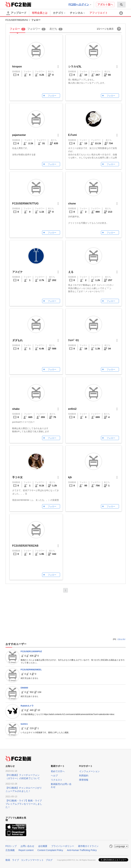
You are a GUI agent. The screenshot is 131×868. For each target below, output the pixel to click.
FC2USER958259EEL (31, 670)
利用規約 (84, 776)
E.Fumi (73, 135)
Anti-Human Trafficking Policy (82, 850)
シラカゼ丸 (75, 67)
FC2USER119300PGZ (31, 651)
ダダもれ (17, 340)
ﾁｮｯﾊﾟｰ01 (74, 340)
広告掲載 (10, 850)
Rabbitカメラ (27, 706)
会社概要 (43, 846)
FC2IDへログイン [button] (80, 5)
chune (72, 203)
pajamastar (19, 135)
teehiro (24, 724)
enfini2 (72, 409)
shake (16, 409)
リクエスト (57, 780)
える (71, 272)
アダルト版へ (105, 5)
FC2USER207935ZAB (25, 546)
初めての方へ (58, 771)
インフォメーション (89, 771)
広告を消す (122, 639)
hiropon (17, 67)
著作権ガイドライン (88, 846)
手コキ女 (17, 477)
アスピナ (17, 272)
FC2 (14, 4)
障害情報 (84, 780)
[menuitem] (121, 5)
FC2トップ (11, 846)
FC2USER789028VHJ (17, 20)
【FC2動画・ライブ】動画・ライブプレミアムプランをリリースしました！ (24, 804)
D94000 (24, 688)
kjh (70, 477)
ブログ (49, 860)
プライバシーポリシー (63, 846)
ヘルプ (54, 776)
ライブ (15, 860)
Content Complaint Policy (50, 850)
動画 (8, 860)
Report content (26, 850)
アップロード (16, 13)
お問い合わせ (27, 846)
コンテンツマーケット (32, 860)
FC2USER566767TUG (25, 203)
